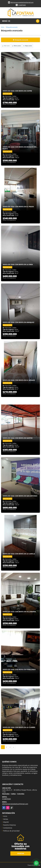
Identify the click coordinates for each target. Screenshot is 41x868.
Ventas (6, 819)
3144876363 (22, 5)
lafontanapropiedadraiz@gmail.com (22, 2)
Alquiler (6, 822)
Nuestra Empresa (10, 825)
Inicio (3, 27)
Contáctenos (8, 828)
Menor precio (16, 46)
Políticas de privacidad (11, 831)
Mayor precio (28, 46)
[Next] (14, 747)
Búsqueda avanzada (12, 27)
